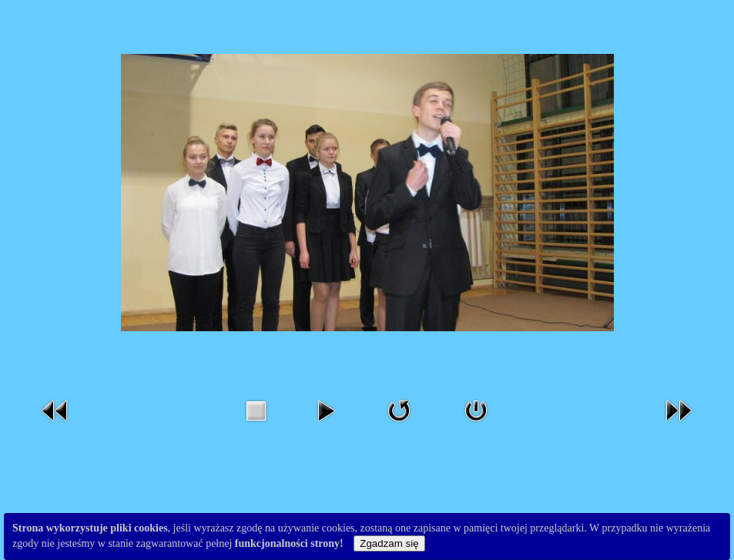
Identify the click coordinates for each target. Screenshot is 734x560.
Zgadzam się (389, 543)
